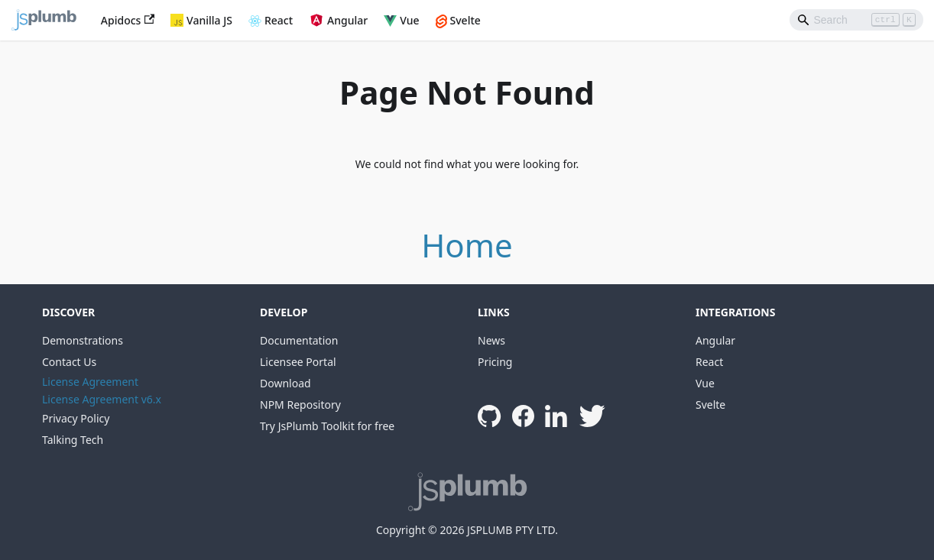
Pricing (495, 362)
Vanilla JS (209, 20)
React (279, 20)
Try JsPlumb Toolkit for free (327, 426)
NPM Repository (300, 405)
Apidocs (128, 20)
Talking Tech (73, 440)
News (491, 340)
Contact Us (69, 362)
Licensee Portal (298, 362)
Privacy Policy (76, 418)
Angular (347, 20)
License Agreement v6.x (102, 399)
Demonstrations (83, 340)
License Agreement (90, 382)
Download (285, 383)
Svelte (465, 20)
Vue (409, 20)
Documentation (299, 340)
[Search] (856, 20)
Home (467, 245)
